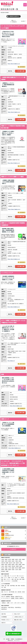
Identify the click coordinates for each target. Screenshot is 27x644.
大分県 (16, 570)
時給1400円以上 (4, 607)
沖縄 (5, 587)
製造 (2, 579)
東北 (6, 586)
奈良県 (10, 566)
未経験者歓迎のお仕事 (13, 534)
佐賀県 (6, 570)
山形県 (20, 559)
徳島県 (13, 568)
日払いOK (3, 597)
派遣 (2, 592)
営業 (3, 374)
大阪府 (3, 566)
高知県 (23, 568)
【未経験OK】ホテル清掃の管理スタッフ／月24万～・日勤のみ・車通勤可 (8, 133)
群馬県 (10, 561)
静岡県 (10, 565)
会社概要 (8, 639)
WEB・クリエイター (21, 576)
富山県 (10, 563)
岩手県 (10, 559)
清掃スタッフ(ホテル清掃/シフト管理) (13, 177)
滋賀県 (20, 565)
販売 (2, 578)
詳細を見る (10, 71)
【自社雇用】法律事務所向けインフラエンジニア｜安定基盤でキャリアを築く (8, 278)
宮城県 (13, 559)
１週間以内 (3, 603)
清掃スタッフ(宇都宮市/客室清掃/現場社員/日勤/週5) (13, 127)
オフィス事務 (4, 576)
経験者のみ (22, 598)
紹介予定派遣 (12, 592)
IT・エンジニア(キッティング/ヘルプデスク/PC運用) (13, 27)
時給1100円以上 (11, 607)
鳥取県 (17, 566)
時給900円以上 (4, 609)
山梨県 (21, 563)
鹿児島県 (3, 571)
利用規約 (12, 639)
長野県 (3, 565)
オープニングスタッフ (6, 598)
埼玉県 (13, 561)
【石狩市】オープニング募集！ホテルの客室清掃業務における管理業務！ (8, 424)
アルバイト (6, 592)
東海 (16, 586)
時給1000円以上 (18, 607)
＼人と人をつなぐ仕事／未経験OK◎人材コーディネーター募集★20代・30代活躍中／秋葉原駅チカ (8, 329)
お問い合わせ (10, 640)
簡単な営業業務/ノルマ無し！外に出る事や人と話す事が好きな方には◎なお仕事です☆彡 (8, 380)
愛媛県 (20, 568)
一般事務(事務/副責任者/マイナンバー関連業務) (13, 78)
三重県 (16, 565)
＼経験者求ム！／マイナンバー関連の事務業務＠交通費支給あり (8, 85)
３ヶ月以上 (22, 603)
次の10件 (23, 21)
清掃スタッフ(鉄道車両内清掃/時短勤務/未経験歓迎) (13, 224)
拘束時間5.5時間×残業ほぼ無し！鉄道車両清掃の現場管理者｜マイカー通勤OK (8, 230)
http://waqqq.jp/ (11, 361)
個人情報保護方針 (19, 639)
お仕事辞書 (4, 617)
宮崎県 (20, 570)
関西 (19, 586)
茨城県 (3, 561)
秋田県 (16, 559)
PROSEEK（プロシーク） (7, 620)
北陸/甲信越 (12, 586)
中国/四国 (23, 586)
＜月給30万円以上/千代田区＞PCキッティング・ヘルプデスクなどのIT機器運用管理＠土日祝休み (8, 34)
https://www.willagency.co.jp (14, 64)
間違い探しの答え (18, 620)
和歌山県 (13, 566)
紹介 (16, 592)
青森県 (6, 559)
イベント (6, 578)
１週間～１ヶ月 (10, 603)
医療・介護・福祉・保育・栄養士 (18, 579)
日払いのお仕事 (13, 531)
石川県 (14, 563)
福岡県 (3, 570)
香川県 (16, 568)
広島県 (6, 568)
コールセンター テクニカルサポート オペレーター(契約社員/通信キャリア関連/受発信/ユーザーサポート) (13, 463)
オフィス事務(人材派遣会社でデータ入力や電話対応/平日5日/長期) (13, 322)
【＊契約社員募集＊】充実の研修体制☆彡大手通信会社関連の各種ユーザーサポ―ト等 (8, 471)
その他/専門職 (14, 581)
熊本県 (13, 570)
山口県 (10, 568)
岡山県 (3, 568)
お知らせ (3, 623)
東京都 (20, 561)
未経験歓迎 (8, 597)
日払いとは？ (17, 614)
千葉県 (16, 561)
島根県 (21, 566)
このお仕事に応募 (20, 71)
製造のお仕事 (13, 538)
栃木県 (6, 561)
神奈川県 (3, 563)
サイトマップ (17, 640)
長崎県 (10, 570)
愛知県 (13, 565)
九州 (2, 587)
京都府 (23, 565)
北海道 (3, 559)
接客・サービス (11, 578)
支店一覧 (3, 614)
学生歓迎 (17, 598)
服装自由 (13, 597)
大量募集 (13, 598)
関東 (8, 586)
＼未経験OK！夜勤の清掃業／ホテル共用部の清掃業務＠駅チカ (8, 182)
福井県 (17, 563)
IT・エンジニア (13, 576)
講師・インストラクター (6, 581)
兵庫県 (6, 566)
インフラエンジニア (7, 273)
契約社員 (19, 592)
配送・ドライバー (7, 579)
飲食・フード (18, 578)
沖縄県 (7, 571)
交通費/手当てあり (19, 597)
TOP (4, 639)
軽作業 (22, 578)
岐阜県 (6, 565)
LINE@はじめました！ (19, 617)
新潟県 (7, 563)
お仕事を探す (13, 549)
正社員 (23, 592)
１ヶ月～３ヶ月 (16, 603)
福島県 (23, 559)
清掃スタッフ (5, 419)
